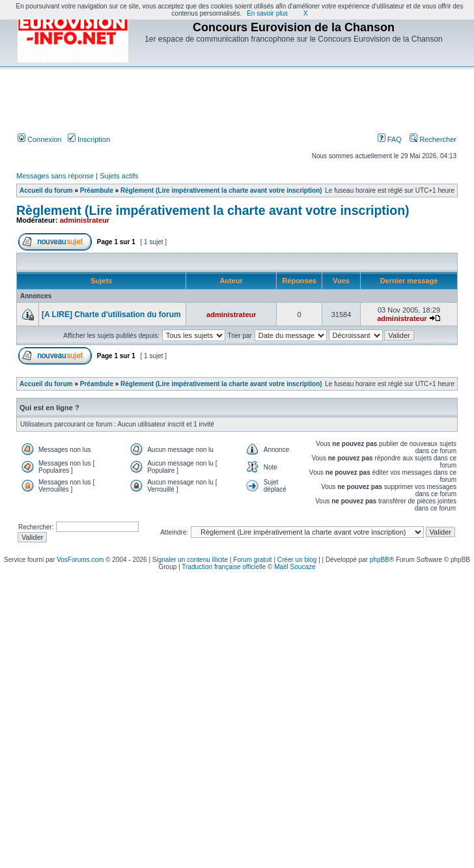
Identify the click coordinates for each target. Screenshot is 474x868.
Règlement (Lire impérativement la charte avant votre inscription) (221, 190)
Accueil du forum (46, 190)
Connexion (40, 139)
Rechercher (433, 139)
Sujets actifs (119, 176)
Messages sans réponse (55, 176)
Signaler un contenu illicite (190, 560)
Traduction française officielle (224, 567)
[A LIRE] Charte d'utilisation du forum (111, 315)
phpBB (380, 560)
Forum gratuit (252, 560)
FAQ (390, 139)
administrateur (85, 220)
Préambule (97, 190)
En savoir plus (267, 13)
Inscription (89, 139)
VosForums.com (80, 560)
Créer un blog (297, 560)
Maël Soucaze (295, 567)
